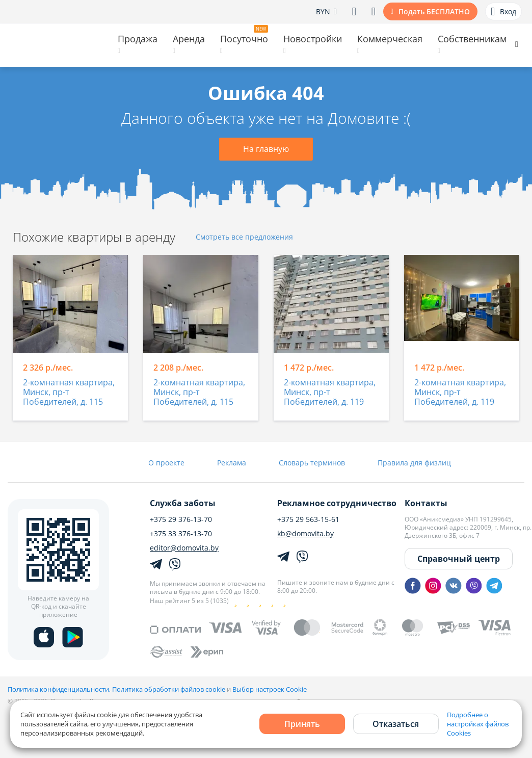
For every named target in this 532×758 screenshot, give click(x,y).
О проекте (166, 463)
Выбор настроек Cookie (270, 689)
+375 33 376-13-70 (181, 534)
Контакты (426, 503)
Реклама (232, 463)
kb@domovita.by (305, 534)
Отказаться (396, 724)
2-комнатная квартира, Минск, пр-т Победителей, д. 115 (69, 393)
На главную (266, 149)
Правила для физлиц (414, 463)
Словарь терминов (312, 463)
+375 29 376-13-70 (181, 519)
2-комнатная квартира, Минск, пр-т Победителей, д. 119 (330, 393)
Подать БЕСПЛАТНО (434, 11)
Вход (503, 12)
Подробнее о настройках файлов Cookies (478, 724)
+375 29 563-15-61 (308, 519)
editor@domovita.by (184, 548)
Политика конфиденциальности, (60, 689)
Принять (302, 724)
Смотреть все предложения (244, 237)
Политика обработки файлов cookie (169, 689)
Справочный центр (459, 559)
